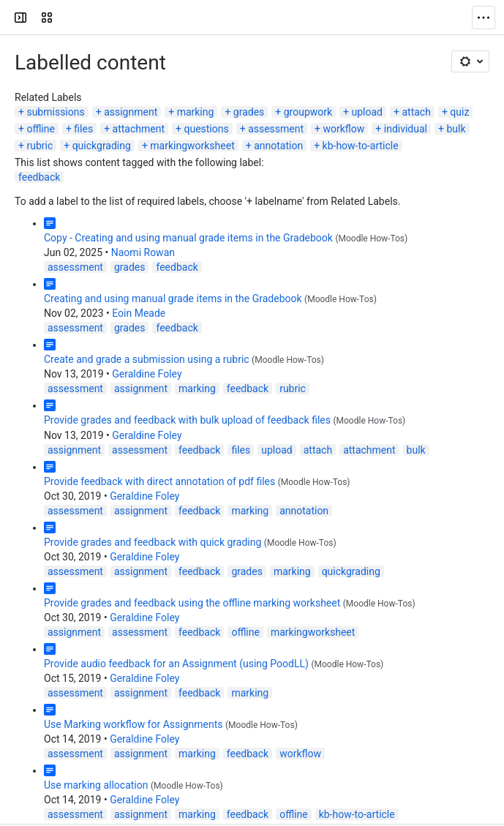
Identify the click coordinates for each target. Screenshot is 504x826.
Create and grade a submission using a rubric (147, 359)
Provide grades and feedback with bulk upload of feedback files (187, 420)
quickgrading (102, 146)
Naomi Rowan (143, 252)
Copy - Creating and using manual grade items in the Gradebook (188, 238)
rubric (40, 146)
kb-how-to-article (361, 146)
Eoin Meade (139, 313)
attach (416, 112)
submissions (55, 112)
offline (41, 129)
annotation (278, 146)
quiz (459, 112)
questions (206, 129)
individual (406, 129)
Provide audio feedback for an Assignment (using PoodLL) (176, 664)
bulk (456, 129)
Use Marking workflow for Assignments (133, 724)
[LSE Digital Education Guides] (67, 18)
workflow (344, 129)
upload (367, 112)
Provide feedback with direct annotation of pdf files (159, 481)
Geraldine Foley (147, 374)
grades (249, 112)
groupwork (308, 112)
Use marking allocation (96, 785)
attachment (139, 129)
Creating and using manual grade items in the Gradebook (173, 299)
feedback (39, 177)
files (83, 129)
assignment (131, 112)
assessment (276, 129)
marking (196, 112)
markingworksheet (192, 146)
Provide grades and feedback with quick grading (153, 542)
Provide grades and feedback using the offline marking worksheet (192, 603)
